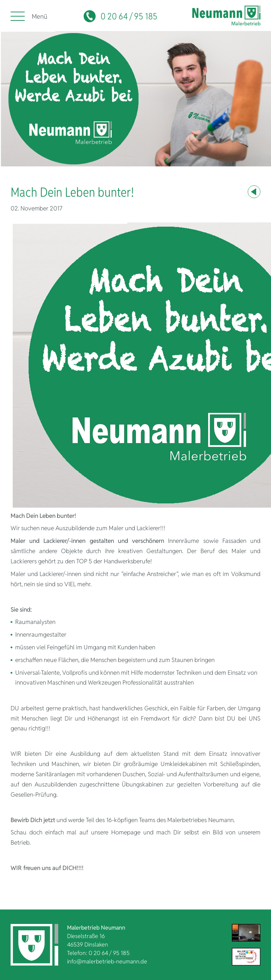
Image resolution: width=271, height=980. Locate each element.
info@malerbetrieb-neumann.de (107, 961)
